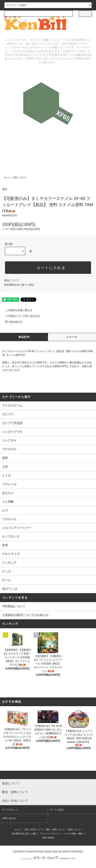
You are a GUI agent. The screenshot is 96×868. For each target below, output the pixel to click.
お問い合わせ (9, 818)
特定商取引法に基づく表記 (19, 285)
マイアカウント (10, 810)
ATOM (51, 838)
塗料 (15, 178)
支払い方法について (34, 829)
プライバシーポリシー (50, 834)
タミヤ (23, 178)
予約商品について (14, 606)
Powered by (48, 859)
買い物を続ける (11, 322)
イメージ (72, 337)
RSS (44, 838)
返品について (12, 280)
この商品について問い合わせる (20, 316)
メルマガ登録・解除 (73, 834)
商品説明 (24, 337)
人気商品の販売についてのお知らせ (25, 615)
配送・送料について (55, 829)
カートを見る (57, 810)
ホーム (7, 178)
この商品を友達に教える (16, 310)
